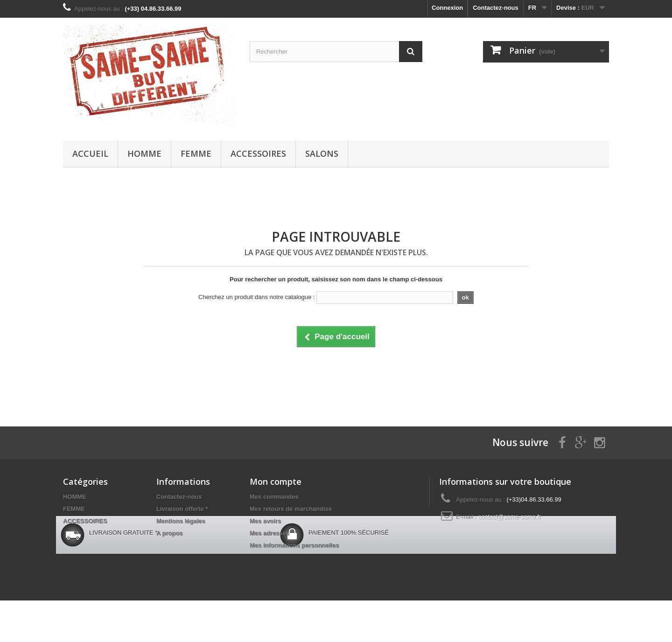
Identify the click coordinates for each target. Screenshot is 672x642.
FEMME (196, 154)
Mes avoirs (265, 521)
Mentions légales (181, 521)
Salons (322, 154)
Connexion (447, 8)
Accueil (90, 154)
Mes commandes (274, 497)
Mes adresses (269, 533)
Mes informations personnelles (294, 545)
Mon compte (276, 481)
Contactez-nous (496, 8)
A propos (170, 533)
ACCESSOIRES (258, 154)
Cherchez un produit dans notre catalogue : (256, 297)
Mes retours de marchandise (291, 509)
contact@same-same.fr (510, 517)
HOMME (144, 154)
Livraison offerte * (182, 509)
